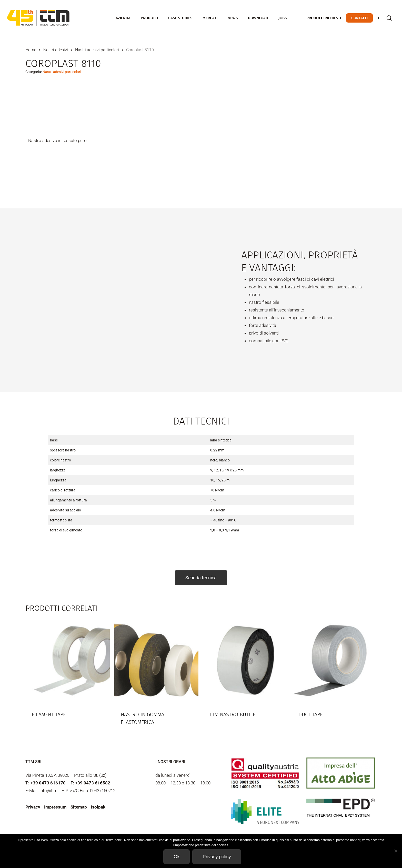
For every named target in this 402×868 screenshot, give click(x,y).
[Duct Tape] (334, 661)
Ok (177, 857)
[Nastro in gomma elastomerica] (157, 661)
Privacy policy (217, 857)
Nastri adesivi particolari (97, 50)
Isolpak (98, 807)
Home (31, 50)
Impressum (55, 807)
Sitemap (79, 807)
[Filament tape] (68, 661)
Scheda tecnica (201, 578)
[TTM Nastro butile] (245, 661)
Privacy (33, 807)
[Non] (396, 851)
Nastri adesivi (56, 50)
